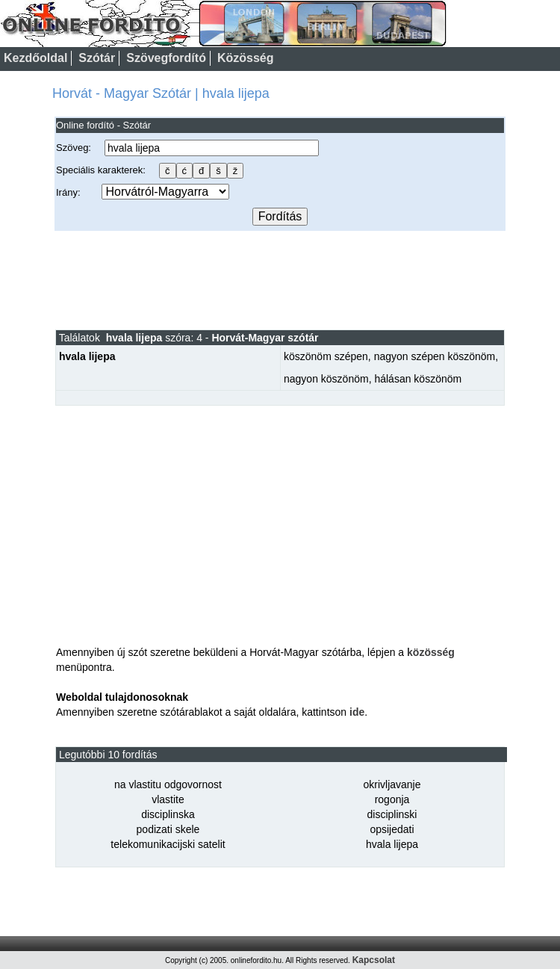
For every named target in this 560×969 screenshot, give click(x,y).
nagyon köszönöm (326, 379)
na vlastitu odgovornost (168, 784)
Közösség (246, 58)
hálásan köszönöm (418, 379)
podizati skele (168, 829)
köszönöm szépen (326, 356)
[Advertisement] (280, 279)
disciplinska (168, 814)
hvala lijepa (392, 844)
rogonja (392, 799)
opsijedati (392, 829)
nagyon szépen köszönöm (435, 356)
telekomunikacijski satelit (168, 844)
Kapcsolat (374, 960)
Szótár (97, 58)
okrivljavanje (392, 784)
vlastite (168, 799)
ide (357, 712)
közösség (431, 652)
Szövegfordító (166, 58)
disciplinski (392, 814)
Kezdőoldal (35, 58)
